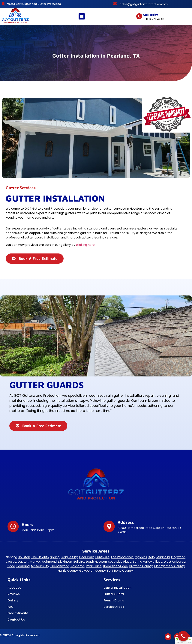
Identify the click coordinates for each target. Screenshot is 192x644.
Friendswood (60, 566)
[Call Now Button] (183, 636)
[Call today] (139, 16)
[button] (82, 16)
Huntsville (102, 557)
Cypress (141, 557)
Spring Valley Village (148, 562)
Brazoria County (141, 566)
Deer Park (87, 557)
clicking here (85, 245)
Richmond (49, 562)
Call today (151, 15)
